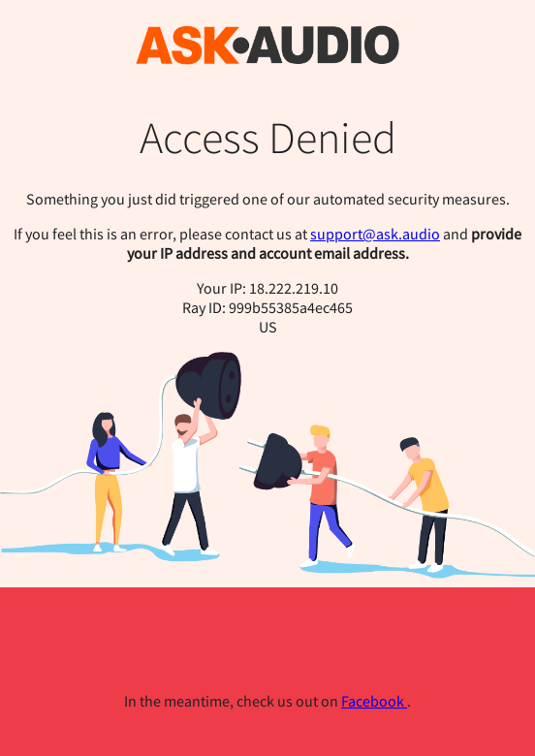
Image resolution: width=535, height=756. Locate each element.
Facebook (374, 701)
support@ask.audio (375, 234)
